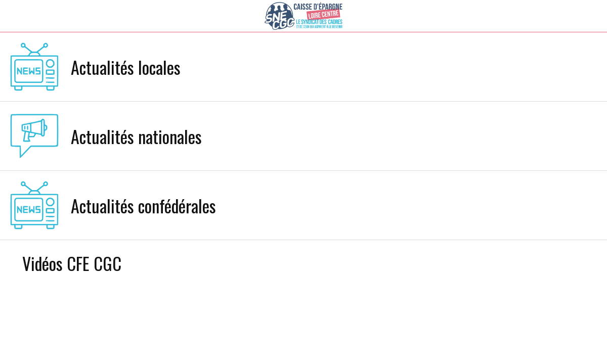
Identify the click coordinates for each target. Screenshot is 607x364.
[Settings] (591, 16)
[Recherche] (565, 16)
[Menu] (16, 16)
